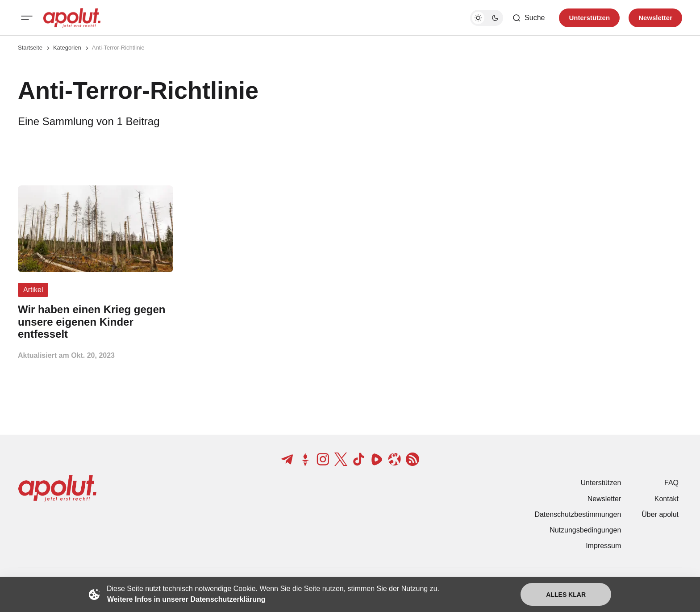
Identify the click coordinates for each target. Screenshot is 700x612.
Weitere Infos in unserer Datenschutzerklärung (186, 599)
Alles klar (566, 595)
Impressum (603, 546)
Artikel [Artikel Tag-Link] (33, 290)
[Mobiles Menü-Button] (27, 18)
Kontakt (667, 499)
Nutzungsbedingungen (585, 530)
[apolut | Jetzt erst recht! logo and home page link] (72, 18)
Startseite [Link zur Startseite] (30, 48)
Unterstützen (601, 483)
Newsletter (604, 499)
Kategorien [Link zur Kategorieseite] (67, 48)
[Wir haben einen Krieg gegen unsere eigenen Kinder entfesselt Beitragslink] (96, 322)
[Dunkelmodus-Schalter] (487, 18)
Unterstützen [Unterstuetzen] (589, 18)
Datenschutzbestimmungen (578, 514)
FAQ (671, 483)
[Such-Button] (528, 18)
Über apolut (660, 514)
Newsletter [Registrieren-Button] (655, 18)
